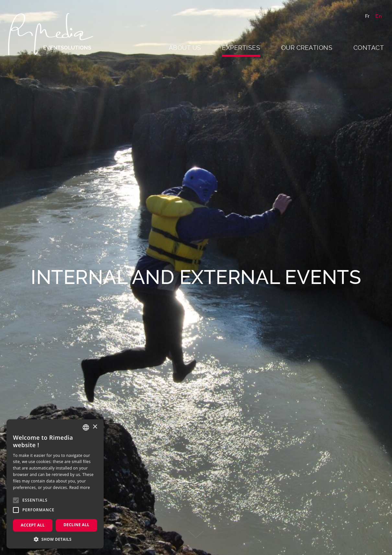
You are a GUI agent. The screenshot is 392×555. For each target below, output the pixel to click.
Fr (367, 16)
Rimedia (53, 34)
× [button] (95, 427)
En (379, 16)
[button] (55, 539)
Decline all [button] (76, 525)
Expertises (241, 48)
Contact (369, 48)
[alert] (55, 484)
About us (185, 48)
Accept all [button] (33, 525)
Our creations (307, 48)
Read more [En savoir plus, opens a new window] (80, 487)
